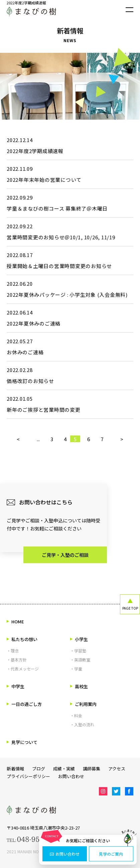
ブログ (39, 769)
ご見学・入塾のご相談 (65, 555)
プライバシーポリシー (28, 776)
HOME (15, 622)
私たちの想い (22, 639)
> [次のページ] (122, 439)
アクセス (117, 769)
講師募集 (92, 769)
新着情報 (15, 769)
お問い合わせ (65, 854)
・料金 (76, 715)
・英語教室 (80, 660)
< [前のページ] (18, 439)
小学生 (79, 639)
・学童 (76, 669)
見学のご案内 (111, 854)
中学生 (16, 686)
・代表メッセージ (23, 669)
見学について (22, 742)
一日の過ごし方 (24, 704)
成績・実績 (64, 769)
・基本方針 (17, 660)
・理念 (13, 651)
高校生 (79, 686)
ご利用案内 (83, 704)
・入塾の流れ (82, 724)
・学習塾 (78, 651)
